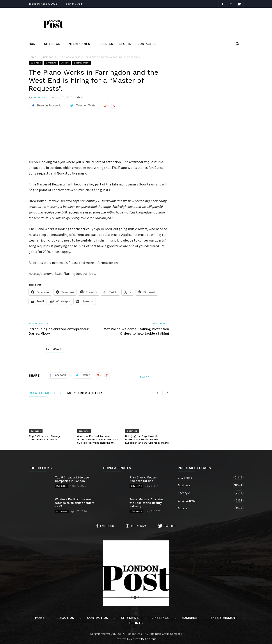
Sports (125, 44)
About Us (66, 616)
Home (33, 44)
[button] (237, 44)
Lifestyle (65, 63)
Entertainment (79, 44)
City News (52, 44)
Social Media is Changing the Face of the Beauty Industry (147, 502)
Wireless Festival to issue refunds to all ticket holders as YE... (75, 502)
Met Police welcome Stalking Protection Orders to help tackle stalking (136, 330)
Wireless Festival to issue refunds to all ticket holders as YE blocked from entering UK (98, 438)
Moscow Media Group (143, 638)
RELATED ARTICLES (45, 392)
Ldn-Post (39, 97)
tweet (145, 376)
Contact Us (147, 44)
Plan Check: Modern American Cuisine (143, 478)
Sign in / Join (74, 4)
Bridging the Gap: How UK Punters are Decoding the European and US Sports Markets (147, 438)
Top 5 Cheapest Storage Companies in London (45, 437)
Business (106, 44)
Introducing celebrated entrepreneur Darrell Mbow (59, 330)
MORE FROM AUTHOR (85, 392)
